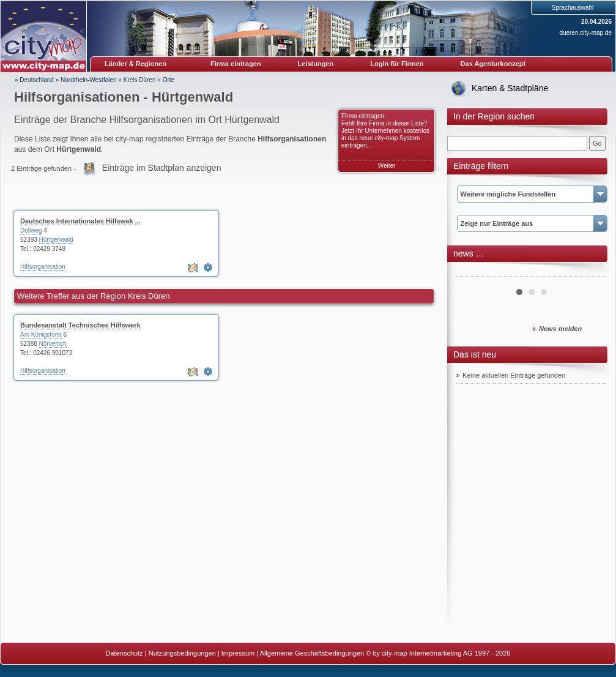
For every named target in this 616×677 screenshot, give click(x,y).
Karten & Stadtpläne (510, 88)
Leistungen (316, 64)
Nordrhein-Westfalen (89, 80)
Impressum (238, 653)
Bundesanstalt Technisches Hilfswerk (80, 325)
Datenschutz (124, 653)
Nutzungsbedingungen (182, 653)
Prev (472, 272)
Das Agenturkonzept (493, 64)
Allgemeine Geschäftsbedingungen (312, 653)
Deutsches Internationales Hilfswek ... (80, 221)
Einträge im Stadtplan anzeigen (162, 168)
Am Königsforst (41, 335)
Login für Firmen (397, 64)
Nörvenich (53, 344)
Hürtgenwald (56, 240)
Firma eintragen (236, 64)
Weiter (387, 166)
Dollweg (31, 230)
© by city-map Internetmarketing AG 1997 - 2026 (438, 653)
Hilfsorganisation (43, 267)
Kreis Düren (140, 80)
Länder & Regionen (135, 64)
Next (590, 272)
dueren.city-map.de (585, 33)
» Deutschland (34, 80)
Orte (169, 80)
